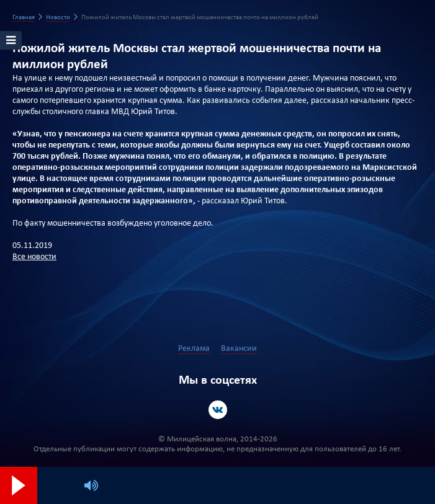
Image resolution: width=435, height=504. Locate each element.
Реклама (194, 349)
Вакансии (239, 349)
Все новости (34, 257)
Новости (58, 18)
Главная (24, 18)
